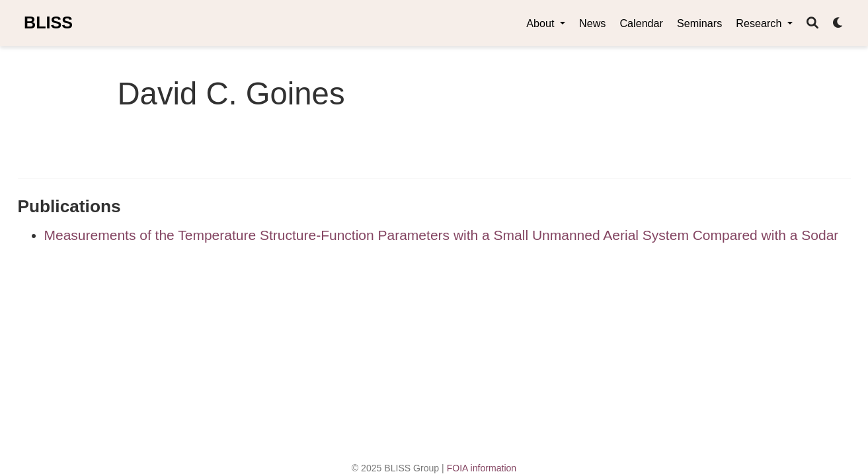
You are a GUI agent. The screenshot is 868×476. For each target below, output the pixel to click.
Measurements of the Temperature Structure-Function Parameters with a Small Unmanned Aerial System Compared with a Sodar (442, 235)
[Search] (812, 23)
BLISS (48, 22)
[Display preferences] (838, 23)
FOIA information (482, 468)
